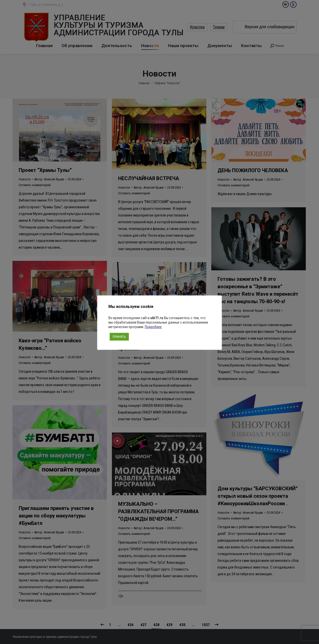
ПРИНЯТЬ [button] (119, 337)
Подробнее (153, 327)
